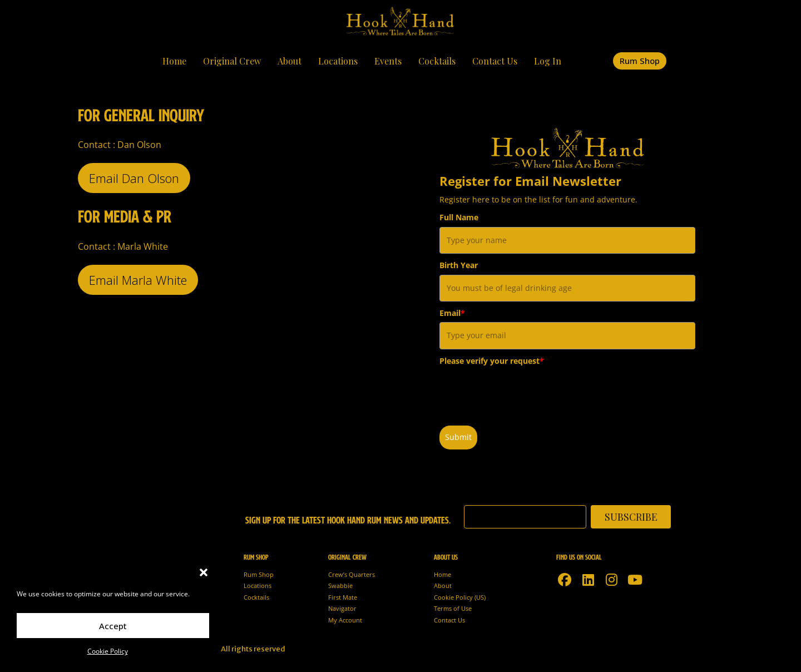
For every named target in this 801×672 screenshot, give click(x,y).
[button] (204, 572)
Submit (458, 437)
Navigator (342, 608)
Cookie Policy (108, 651)
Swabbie (340, 585)
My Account (345, 620)
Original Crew (232, 61)
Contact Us (495, 61)
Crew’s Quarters (352, 574)
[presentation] (524, 392)
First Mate (343, 597)
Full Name (459, 217)
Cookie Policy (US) (460, 597)
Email (452, 313)
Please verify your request (492, 361)
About (290, 61)
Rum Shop (259, 574)
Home (174, 61)
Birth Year (459, 265)
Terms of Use (453, 608)
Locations (338, 61)
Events (388, 61)
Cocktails (437, 61)
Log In (548, 61)
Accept (113, 626)
